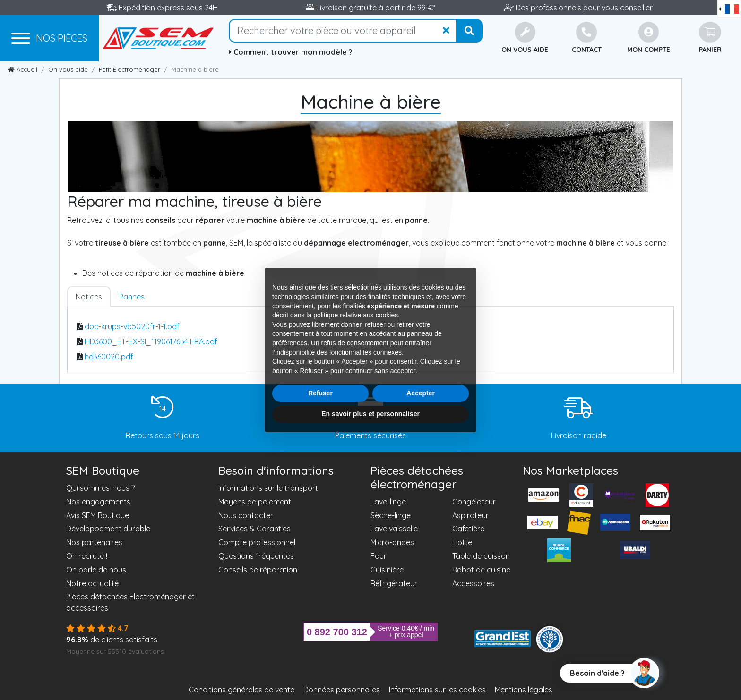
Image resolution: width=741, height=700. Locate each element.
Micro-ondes (392, 542)
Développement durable (108, 529)
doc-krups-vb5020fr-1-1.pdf (132, 326)
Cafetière (468, 529)
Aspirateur (470, 515)
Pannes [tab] (132, 297)
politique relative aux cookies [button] (356, 315)
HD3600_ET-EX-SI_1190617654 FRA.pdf (151, 341)
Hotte (462, 542)
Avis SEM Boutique (98, 515)
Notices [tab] (89, 297)
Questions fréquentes (256, 556)
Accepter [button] (421, 393)
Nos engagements (98, 502)
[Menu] (49, 38)
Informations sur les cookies (437, 690)
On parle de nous (96, 570)
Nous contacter (246, 515)
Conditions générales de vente (241, 690)
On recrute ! (87, 556)
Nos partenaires (94, 542)
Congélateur (474, 502)
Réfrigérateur (394, 583)
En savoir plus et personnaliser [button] (370, 414)
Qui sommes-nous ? (100, 488)
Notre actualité (92, 583)
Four (379, 556)
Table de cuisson (481, 556)
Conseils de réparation (258, 570)
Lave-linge (388, 502)
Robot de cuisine (481, 570)
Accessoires (473, 583)
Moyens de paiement (255, 502)
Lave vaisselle (394, 529)
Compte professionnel (257, 542)
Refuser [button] (320, 393)
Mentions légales (524, 690)
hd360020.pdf (109, 357)
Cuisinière (387, 570)
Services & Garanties (254, 529)
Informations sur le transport (268, 488)
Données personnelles (342, 690)
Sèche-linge (391, 515)
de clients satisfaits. (112, 640)
